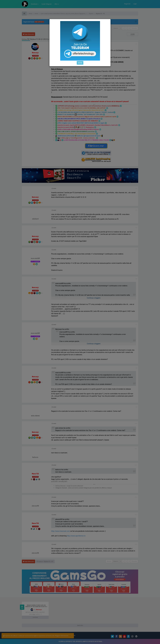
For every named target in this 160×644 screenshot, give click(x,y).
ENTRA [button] (80, 63)
